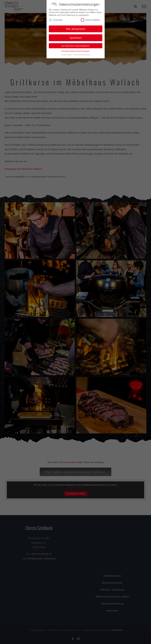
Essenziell (56, 20)
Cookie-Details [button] (67, 55)
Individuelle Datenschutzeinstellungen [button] (75, 51)
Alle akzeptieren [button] (76, 29)
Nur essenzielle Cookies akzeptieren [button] (75, 46)
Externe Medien (91, 20)
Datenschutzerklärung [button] (82, 55)
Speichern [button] (76, 38)
